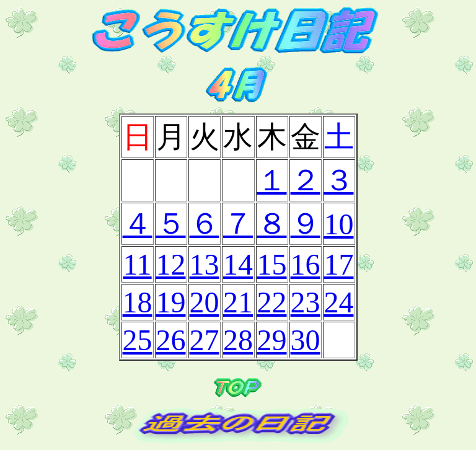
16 (306, 264)
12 (171, 264)
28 (238, 340)
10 (339, 224)
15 (272, 264)
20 (205, 302)
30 (306, 340)
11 (137, 264)
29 (272, 340)
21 (238, 302)
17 (339, 264)
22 (272, 302)
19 (171, 302)
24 (339, 302)
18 (138, 302)
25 (138, 340)
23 (306, 302)
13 (205, 264)
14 (238, 264)
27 (205, 340)
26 (171, 340)
